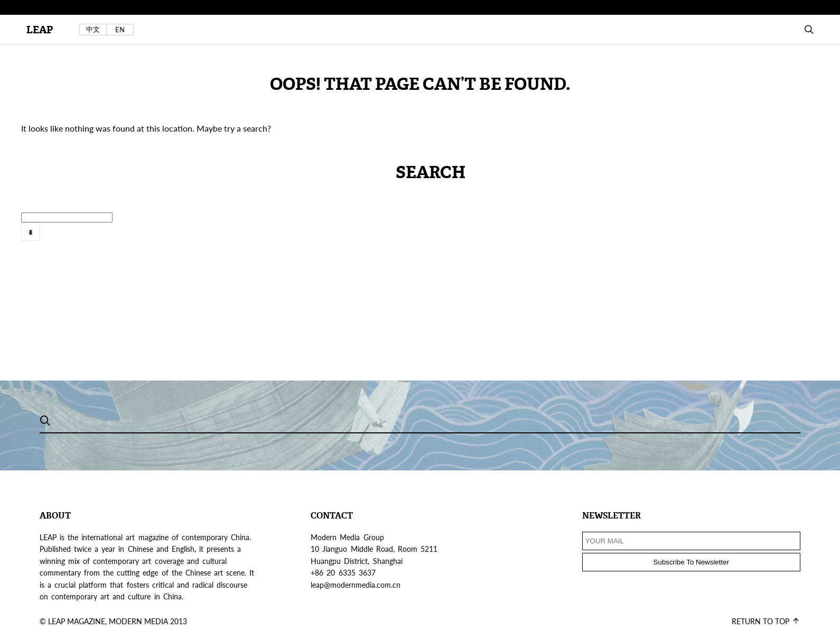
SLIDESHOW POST (48, 238)
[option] (383, 239)
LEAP (40, 30)
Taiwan (166, 238)
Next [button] (30, 232)
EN (120, 30)
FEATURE (677, 238)
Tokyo (205, 238)
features (725, 238)
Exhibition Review (610, 238)
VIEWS (244, 238)
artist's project (535, 238)
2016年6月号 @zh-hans (385, 238)
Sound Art (119, 238)
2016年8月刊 (469, 238)
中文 (93, 29)
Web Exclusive (300, 238)
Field (765, 238)
